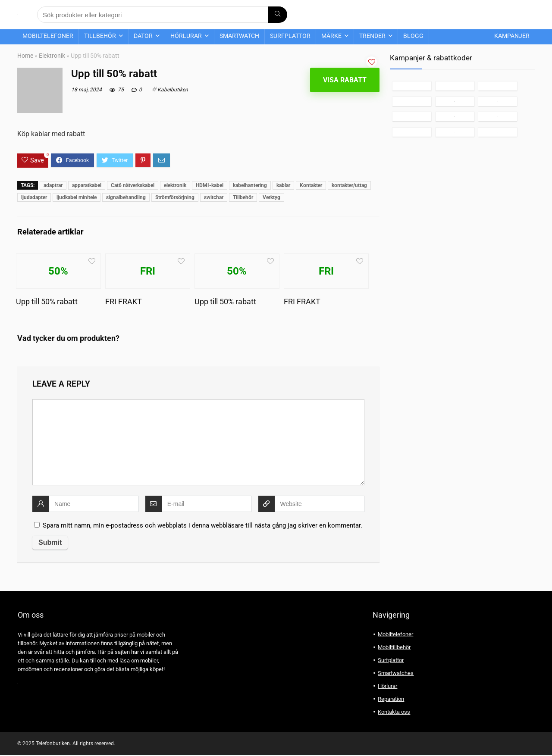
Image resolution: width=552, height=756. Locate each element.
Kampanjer (512, 36)
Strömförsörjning (175, 197)
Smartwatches (396, 673)
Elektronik (52, 56)
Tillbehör (100, 36)
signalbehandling (126, 197)
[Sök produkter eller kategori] (278, 15)
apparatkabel (87, 185)
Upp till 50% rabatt (47, 302)
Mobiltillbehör (394, 647)
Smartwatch (239, 36)
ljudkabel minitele (77, 197)
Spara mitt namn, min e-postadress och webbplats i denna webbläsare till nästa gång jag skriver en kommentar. (202, 525)
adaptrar (53, 185)
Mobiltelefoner (48, 36)
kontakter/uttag (349, 185)
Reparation (391, 699)
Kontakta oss (394, 712)
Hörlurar (186, 36)
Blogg (413, 36)
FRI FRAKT (124, 302)
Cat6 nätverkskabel (133, 185)
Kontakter (311, 185)
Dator (143, 36)
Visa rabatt (345, 80)
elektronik (175, 185)
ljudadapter (34, 197)
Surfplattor (290, 36)
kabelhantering (250, 185)
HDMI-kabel (210, 185)
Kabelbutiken (173, 90)
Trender (372, 36)
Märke (331, 36)
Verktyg (271, 197)
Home (25, 56)
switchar (214, 197)
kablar (283, 185)
